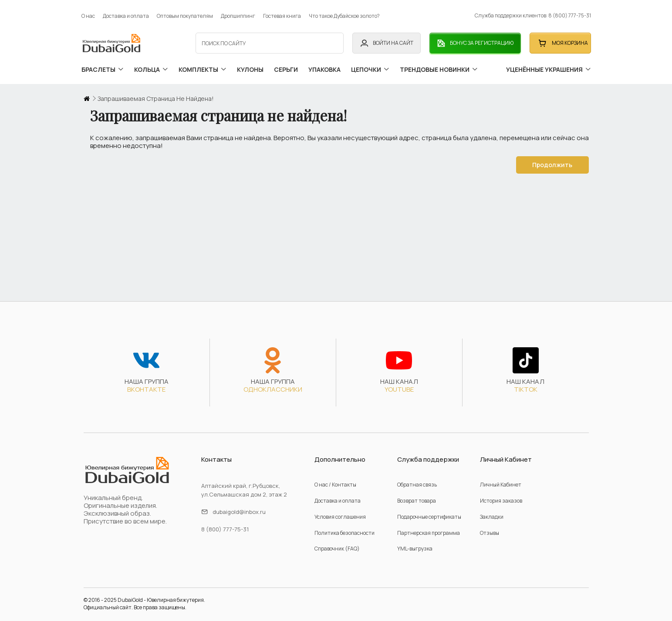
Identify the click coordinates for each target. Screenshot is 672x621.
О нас (88, 13)
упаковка (324, 66)
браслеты (103, 66)
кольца (151, 66)
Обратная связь (417, 479)
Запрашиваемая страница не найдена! (156, 93)
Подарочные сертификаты (429, 511)
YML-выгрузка (415, 543)
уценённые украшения (549, 66)
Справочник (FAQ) (337, 543)
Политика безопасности (344, 527)
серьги (286, 66)
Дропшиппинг (238, 13)
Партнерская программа (429, 527)
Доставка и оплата (126, 13)
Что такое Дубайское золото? (344, 13)
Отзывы (490, 527)
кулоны (250, 66)
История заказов (501, 495)
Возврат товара (417, 495)
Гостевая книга (282, 13)
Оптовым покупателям (185, 13)
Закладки (492, 511)
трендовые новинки (439, 66)
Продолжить (551, 159)
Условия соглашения (340, 511)
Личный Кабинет (501, 479)
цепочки (370, 66)
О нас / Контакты (335, 479)
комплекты (203, 66)
